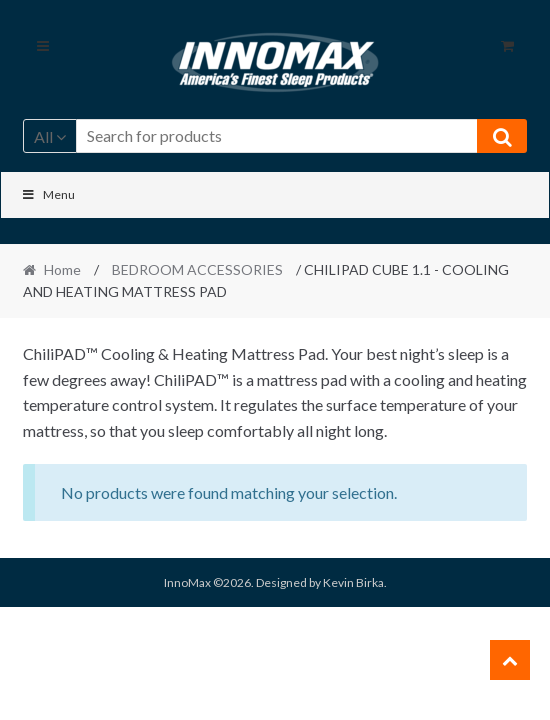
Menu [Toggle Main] (48, 194)
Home (62, 269)
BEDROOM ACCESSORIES (197, 269)
